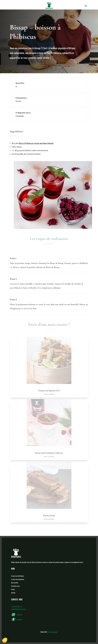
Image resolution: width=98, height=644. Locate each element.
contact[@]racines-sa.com (19, 609)
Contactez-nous (15, 586)
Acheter (13, 593)
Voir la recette (49, 394)
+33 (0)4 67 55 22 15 (17, 606)
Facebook (19, 619)
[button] (5, 640)
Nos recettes (15, 583)
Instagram (20, 614)
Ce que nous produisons (18, 579)
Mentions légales (53, 632)
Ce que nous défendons (18, 576)
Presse (13, 590)
